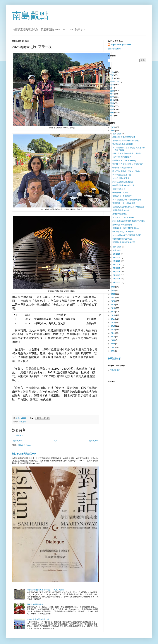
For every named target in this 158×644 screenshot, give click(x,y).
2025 (113, 131)
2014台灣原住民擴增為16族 (38, 619)
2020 (113, 301)
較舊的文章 (93, 441)
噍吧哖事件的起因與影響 (122, 168)
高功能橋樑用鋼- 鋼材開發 (123, 144)
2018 (113, 308)
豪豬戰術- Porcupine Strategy (124, 160)
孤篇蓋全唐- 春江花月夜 (122, 196)
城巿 (112, 94)
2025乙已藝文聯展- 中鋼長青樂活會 (127, 200)
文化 (21, 422)
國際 (112, 106)
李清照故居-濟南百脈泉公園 (124, 242)
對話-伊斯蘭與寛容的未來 (24, 454)
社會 (25, 422)
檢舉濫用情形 (114, 359)
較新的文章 (17, 441)
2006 (113, 351)
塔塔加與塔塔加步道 (121, 210)
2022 (113, 294)
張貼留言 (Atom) (25, 445)
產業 (112, 109)
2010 (113, 337)
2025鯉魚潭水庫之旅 (121, 178)
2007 (113, 347)
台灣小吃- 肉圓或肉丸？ (122, 157)
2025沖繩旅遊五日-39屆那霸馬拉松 (127, 235)
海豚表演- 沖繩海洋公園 (122, 225)
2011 (113, 333)
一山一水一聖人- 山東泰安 (123, 232)
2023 (113, 291)
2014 (113, 322)
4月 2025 (117, 272)
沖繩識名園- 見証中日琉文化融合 (126, 228)
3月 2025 (117, 275)
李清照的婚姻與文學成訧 (122, 239)
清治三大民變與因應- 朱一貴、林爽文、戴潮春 (46, 590)
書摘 (112, 100)
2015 (113, 319)
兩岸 (112, 85)
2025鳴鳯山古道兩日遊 (122, 175)
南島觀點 (30, 15)
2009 (113, 340)
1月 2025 (117, 282)
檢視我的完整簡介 (115, 49)
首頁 (55, 441)
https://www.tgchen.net (121, 45)
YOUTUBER (115, 370)
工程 (112, 75)
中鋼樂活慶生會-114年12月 (123, 185)
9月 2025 (117, 254)
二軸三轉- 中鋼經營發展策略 (124, 137)
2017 (113, 312)
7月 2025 (117, 261)
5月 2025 (117, 268)
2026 (113, 127)
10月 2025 (117, 250)
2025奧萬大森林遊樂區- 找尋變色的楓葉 (129, 221)
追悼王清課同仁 (119, 189)
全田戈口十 (115, 82)
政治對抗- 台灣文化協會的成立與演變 (128, 164)
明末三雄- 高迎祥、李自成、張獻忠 (127, 171)
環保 (112, 116)
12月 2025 (117, 134)
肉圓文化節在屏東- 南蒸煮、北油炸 (127, 153)
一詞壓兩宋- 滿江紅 (120, 193)
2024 (113, 287)
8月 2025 (117, 258)
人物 (112, 72)
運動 (112, 113)
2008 (113, 344)
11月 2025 (117, 247)
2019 (113, 305)
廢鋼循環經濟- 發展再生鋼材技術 (126, 141)
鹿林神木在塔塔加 (120, 214)
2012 (113, 330)
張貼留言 (20, 435)
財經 (112, 103)
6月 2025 (117, 265)
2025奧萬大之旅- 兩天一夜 (123, 218)
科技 (112, 97)
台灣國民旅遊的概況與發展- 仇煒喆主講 (128, 207)
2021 (113, 298)
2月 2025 (117, 279)
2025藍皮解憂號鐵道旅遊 (123, 182)
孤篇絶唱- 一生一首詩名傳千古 (125, 203)
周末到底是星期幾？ (35, 604)
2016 (113, 315)
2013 (113, 326)
